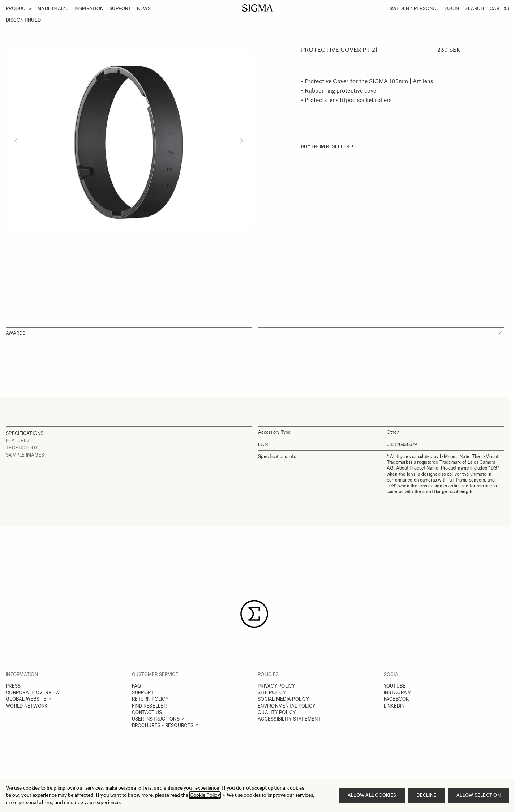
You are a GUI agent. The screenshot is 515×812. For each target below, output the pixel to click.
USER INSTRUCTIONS (156, 719)
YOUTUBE (395, 686)
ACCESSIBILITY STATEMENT (289, 719)
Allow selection (478, 795)
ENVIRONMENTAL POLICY (286, 706)
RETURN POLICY (150, 699)
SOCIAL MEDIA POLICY (283, 699)
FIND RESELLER (149, 706)
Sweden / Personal (414, 8)
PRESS (13, 686)
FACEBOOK (396, 699)
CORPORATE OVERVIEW (33, 693)
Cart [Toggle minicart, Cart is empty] (499, 8)
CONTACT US (147, 712)
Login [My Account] (452, 8)
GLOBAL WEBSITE (26, 699)
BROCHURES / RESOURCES (163, 725)
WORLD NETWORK (27, 706)
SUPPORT (143, 693)
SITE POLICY (272, 693)
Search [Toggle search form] (474, 8)
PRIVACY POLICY (276, 686)
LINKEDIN (394, 706)
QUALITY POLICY (277, 712)
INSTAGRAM (398, 693)
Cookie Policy (205, 795)
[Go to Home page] (257, 8)
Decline (426, 795)
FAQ (137, 686)
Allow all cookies (372, 795)
